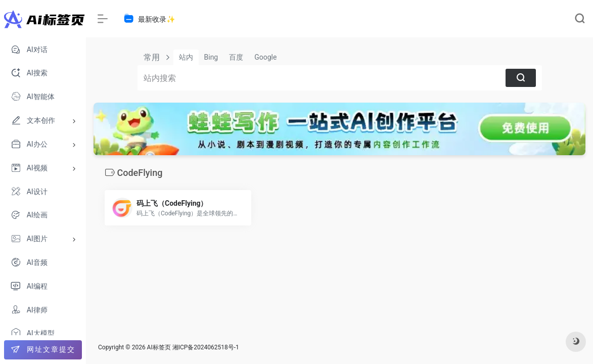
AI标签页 (159, 347)
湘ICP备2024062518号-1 (206, 347)
